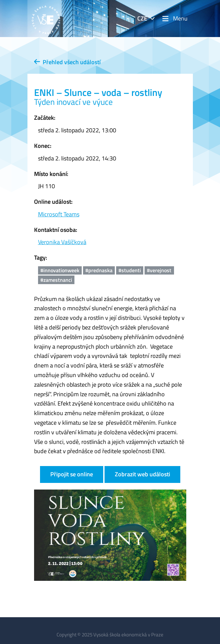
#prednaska (99, 270)
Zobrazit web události (142, 474)
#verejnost (159, 270)
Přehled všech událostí (67, 62)
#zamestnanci (56, 280)
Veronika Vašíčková (62, 242)
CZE (142, 18)
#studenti (130, 270)
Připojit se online (72, 474)
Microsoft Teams (59, 214)
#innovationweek (60, 270)
